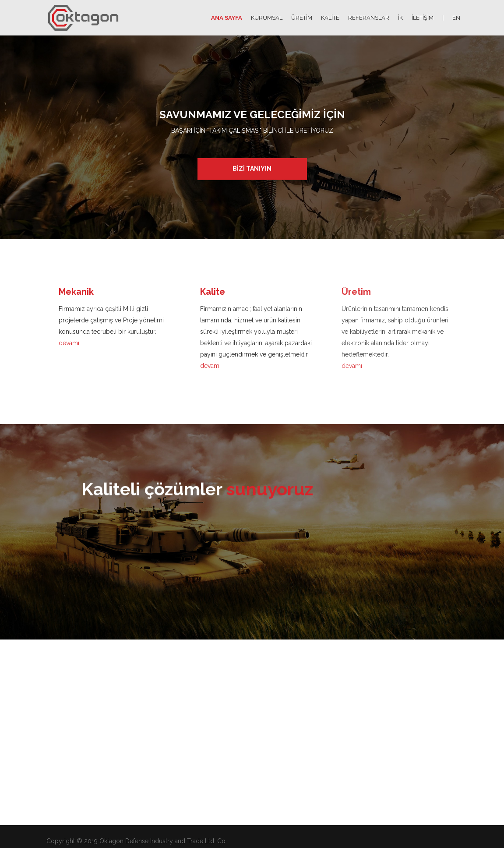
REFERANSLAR (369, 18)
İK (400, 18)
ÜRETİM (302, 18)
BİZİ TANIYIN (252, 168)
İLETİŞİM (423, 18)
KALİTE (330, 18)
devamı (69, 343)
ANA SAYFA (227, 18)
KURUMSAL (267, 18)
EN (456, 18)
